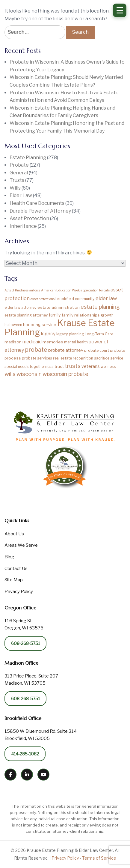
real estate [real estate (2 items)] (62, 358)
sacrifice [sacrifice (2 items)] (102, 358)
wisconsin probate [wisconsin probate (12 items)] (65, 374)
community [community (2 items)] (85, 299)
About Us (14, 534)
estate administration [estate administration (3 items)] (59, 307)
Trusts (17, 180)
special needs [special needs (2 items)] (17, 367)
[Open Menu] (120, 10)
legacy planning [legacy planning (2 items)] (70, 334)
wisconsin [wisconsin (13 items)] (29, 374)
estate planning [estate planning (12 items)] (100, 307)
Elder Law (21, 195)
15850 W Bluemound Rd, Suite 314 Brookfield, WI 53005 (41, 735)
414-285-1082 (25, 754)
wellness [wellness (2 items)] (108, 367)
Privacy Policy (19, 592)
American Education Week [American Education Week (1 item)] (60, 290)
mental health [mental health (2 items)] (76, 342)
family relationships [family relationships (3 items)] (81, 315)
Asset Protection (29, 218)
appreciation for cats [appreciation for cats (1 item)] (95, 290)
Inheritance (23, 226)
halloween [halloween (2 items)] (13, 325)
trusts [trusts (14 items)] (73, 366)
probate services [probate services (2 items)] (37, 358)
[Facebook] (10, 775)
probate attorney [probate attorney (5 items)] (66, 350)
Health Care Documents (37, 203)
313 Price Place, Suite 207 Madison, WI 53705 (31, 680)
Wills (15, 188)
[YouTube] (43, 775)
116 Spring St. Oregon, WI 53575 (24, 624)
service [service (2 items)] (117, 358)
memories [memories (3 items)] (53, 342)
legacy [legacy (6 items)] (48, 334)
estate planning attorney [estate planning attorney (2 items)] (26, 315)
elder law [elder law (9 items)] (106, 298)
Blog (9, 557)
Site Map (14, 580)
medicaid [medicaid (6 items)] (32, 342)
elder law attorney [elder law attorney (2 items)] (21, 307)
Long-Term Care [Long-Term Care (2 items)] (99, 334)
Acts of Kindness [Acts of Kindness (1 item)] (16, 290)
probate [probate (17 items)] (36, 350)
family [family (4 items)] (55, 315)
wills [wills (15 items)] (10, 374)
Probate (19, 165)
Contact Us (16, 569)
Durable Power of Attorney (40, 211)
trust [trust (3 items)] (59, 366)
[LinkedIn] (27, 775)
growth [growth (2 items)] (107, 315)
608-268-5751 (25, 643)
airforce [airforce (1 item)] (35, 290)
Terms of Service (99, 858)
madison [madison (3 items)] (13, 342)
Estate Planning (28, 158)
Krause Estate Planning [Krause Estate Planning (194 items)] (60, 328)
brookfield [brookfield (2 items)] (65, 299)
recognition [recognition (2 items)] (83, 358)
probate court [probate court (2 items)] (97, 350)
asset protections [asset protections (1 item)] (43, 299)
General (19, 173)
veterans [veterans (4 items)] (91, 366)
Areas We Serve (21, 545)
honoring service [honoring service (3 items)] (40, 325)
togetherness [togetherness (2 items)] (42, 367)
